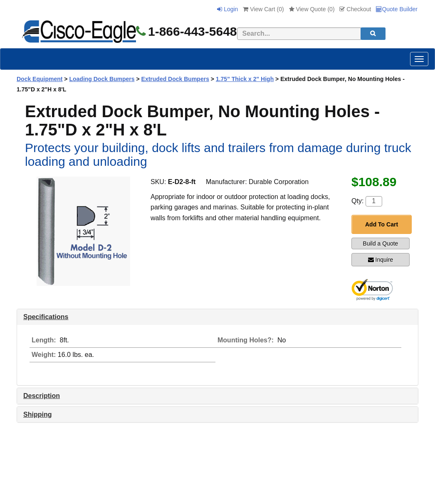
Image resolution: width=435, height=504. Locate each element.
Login (227, 9)
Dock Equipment (40, 79)
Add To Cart (382, 224)
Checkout (355, 9)
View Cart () (263, 9)
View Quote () (312, 9)
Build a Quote (381, 243)
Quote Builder (397, 9)
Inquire (381, 260)
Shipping (37, 414)
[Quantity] (374, 201)
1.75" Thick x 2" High (245, 79)
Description (42, 396)
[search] (373, 34)
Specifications (46, 317)
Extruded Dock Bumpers (175, 79)
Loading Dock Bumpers (102, 79)
